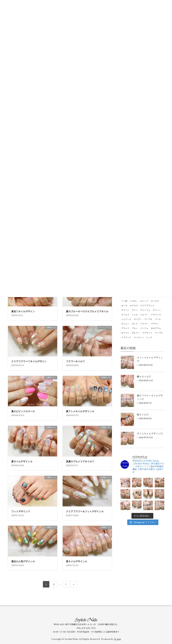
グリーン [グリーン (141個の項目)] (125, 310)
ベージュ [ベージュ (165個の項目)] (144, 328)
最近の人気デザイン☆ (23, 561)
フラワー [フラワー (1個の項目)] (144, 324)
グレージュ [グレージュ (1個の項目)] (145, 310)
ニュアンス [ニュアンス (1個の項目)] (126, 319)
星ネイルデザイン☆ (77, 561)
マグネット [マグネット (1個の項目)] (147, 333)
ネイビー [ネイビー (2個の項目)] (138, 319)
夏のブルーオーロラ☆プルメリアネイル (87, 311)
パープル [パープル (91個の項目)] (148, 319)
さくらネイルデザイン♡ (150, 434)
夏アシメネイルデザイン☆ (80, 411)
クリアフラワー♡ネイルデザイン (29, 361)
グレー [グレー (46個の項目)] (135, 310)
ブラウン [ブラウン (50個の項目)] (155, 324)
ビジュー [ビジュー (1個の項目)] (125, 324)
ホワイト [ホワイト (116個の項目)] (125, 333)
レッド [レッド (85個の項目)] (149, 337)
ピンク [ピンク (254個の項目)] (135, 324)
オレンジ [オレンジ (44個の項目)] (144, 301)
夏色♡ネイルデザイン (23, 311)
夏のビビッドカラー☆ (23, 411)
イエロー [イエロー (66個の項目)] (134, 301)
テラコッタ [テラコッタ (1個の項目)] (156, 315)
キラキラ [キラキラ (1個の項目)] (134, 306)
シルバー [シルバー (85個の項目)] (144, 315)
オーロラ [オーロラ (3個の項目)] (155, 301)
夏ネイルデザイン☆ (22, 462)
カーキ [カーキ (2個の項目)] (124, 306)
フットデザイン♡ (21, 512)
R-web (118, 639)
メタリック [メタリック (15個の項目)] (126, 337)
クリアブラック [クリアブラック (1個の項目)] (147, 306)
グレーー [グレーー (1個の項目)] (157, 310)
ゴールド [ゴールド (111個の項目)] (125, 315)
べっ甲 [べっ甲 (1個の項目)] (124, 301)
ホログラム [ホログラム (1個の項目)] (156, 328)
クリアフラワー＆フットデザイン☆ (85, 512)
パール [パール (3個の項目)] (158, 319)
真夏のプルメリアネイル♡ (80, 462)
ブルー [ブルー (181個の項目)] (135, 328)
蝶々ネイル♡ (144, 377)
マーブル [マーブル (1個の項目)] (159, 333)
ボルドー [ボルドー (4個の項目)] (136, 333)
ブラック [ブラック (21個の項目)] (125, 328)
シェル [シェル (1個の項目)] (135, 315)
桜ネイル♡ (143, 415)
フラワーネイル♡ (75, 361)
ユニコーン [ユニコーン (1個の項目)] (139, 337)
